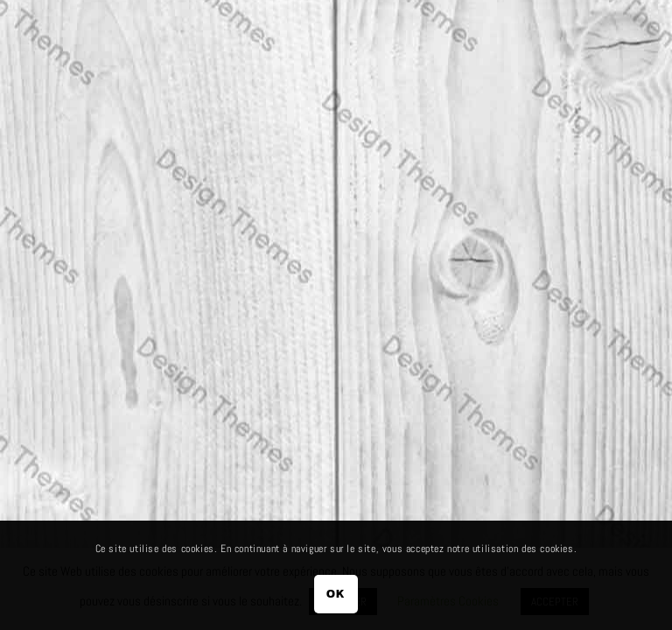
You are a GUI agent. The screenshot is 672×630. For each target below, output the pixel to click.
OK (336, 594)
